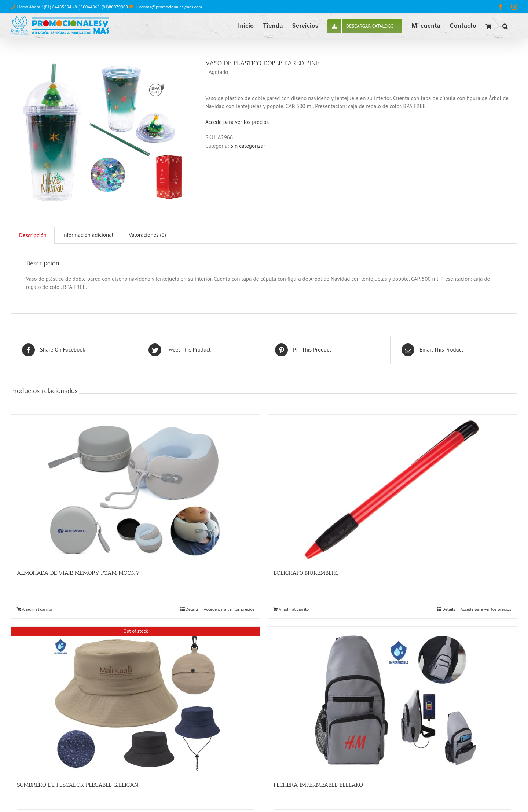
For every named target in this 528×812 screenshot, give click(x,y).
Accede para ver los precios (237, 122)
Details (192, 609)
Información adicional (88, 235)
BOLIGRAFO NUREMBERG (306, 573)
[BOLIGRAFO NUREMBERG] (392, 488)
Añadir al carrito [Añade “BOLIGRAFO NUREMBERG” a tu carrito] (294, 609)
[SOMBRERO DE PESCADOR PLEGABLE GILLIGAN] (136, 700)
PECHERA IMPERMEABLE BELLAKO (318, 785)
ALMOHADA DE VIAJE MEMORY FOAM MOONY (78, 573)
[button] (505, 26)
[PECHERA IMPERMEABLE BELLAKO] (392, 700)
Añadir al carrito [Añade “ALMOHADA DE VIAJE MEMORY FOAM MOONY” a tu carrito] (37, 609)
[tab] (33, 235)
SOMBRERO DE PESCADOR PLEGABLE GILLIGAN (78, 785)
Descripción (33, 235)
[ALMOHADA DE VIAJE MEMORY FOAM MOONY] (136, 488)
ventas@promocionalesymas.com (170, 7)
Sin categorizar (248, 146)
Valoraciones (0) (147, 235)
